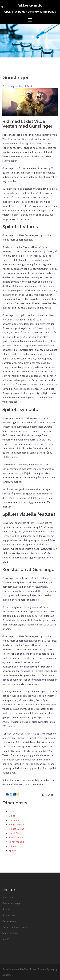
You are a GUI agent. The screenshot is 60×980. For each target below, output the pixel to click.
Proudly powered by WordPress (19, 969)
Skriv (3, 7)
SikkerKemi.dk (30, 5)
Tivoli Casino (16, 837)
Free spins (8, 897)
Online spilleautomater (15, 927)
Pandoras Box (16, 842)
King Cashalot (17, 824)
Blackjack (14, 820)
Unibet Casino (16, 829)
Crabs (12, 811)
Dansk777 (14, 833)
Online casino (10, 921)
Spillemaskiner (11, 933)
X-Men (6, 939)
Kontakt (7, 909)
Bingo (12, 816)
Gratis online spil (12, 903)
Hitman (13, 846)
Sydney (50, 969)
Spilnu (12, 850)
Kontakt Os (9, 915)
